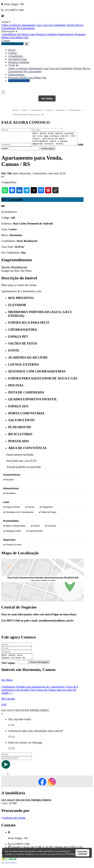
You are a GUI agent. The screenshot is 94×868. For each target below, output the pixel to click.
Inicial (12, 50)
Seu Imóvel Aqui (26, 34)
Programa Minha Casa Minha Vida (27, 78)
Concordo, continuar (83, 853)
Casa (39, 25)
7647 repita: (8, 667)
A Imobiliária (9, 34)
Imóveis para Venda (13, 821)
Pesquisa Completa (46, 34)
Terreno (71, 25)
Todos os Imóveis (11, 25)
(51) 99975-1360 (12, 44)
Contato (6, 40)
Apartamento (28, 25)
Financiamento (66, 34)
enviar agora (54, 151)
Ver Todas (47, 99)
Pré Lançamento (26, 28)
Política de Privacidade (66, 854)
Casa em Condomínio (54, 25)
